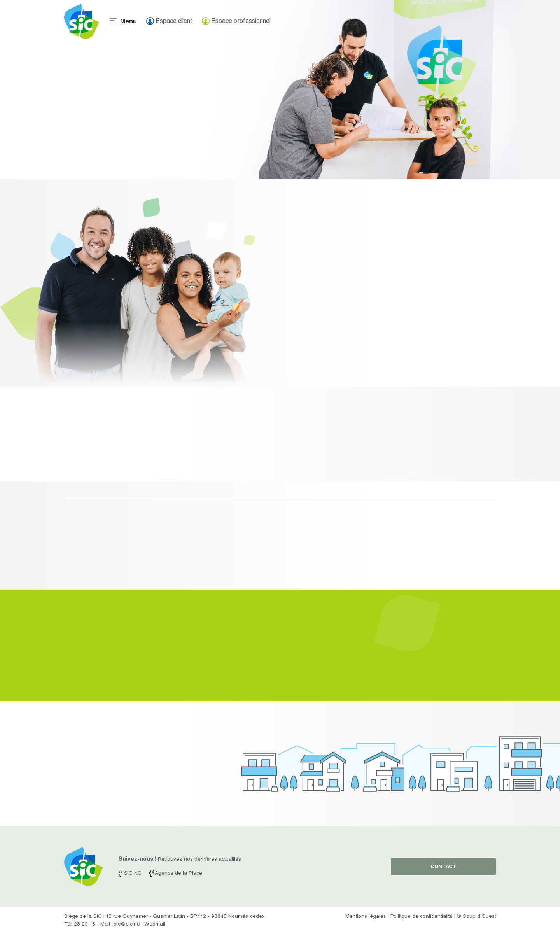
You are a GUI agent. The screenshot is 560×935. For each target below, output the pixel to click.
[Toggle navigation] (123, 21)
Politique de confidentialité (422, 917)
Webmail (155, 924)
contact (444, 867)
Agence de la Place (176, 874)
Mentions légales (366, 917)
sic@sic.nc (127, 924)
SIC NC (130, 874)
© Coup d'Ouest (476, 917)
